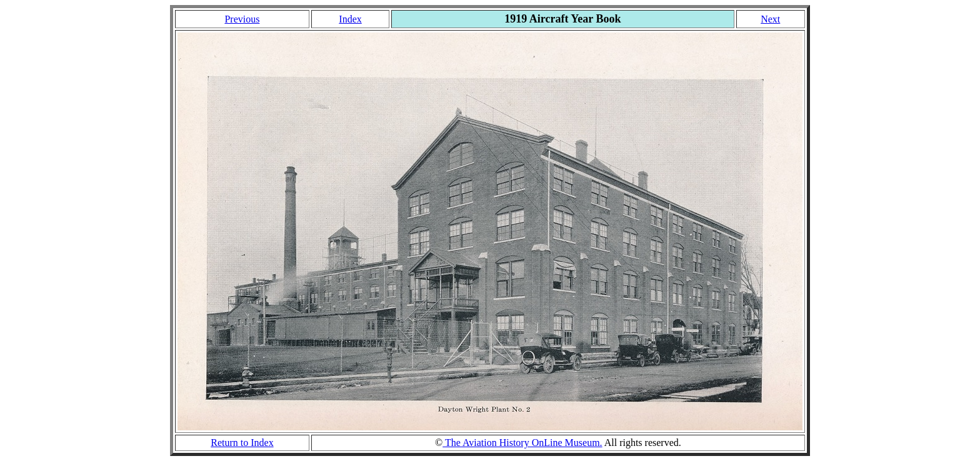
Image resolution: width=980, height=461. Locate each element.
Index (350, 19)
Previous (242, 19)
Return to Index (242, 443)
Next (770, 19)
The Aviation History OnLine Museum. (522, 443)
